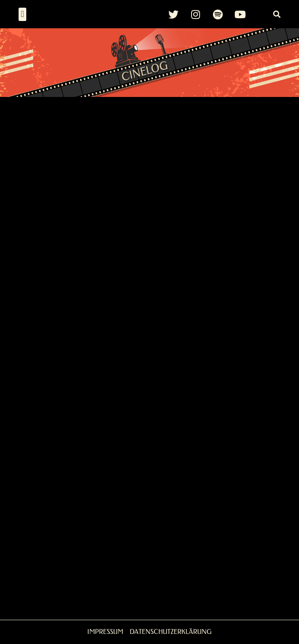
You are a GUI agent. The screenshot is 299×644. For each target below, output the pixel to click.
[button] (22, 14)
